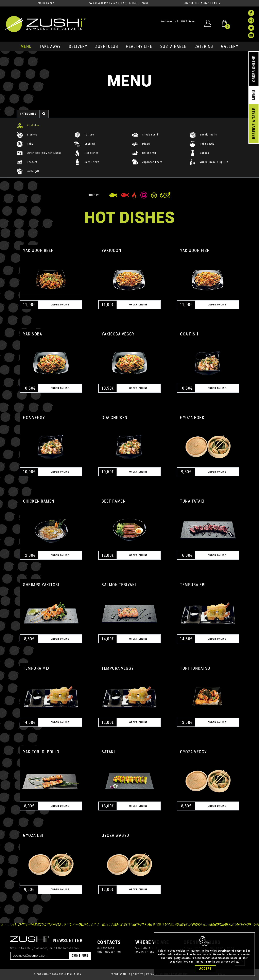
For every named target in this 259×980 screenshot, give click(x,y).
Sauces (199, 153)
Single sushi (145, 135)
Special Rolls (203, 135)
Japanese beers (147, 162)
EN (218, 3)
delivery (78, 46)
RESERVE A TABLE (254, 124)
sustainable (173, 46)
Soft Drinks (87, 162)
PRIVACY (152, 974)
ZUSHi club (107, 46)
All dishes (28, 125)
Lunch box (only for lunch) (39, 153)
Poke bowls (202, 144)
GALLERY (230, 46)
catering (204, 46)
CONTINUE (80, 956)
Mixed (141, 144)
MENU (26, 46)
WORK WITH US (121, 974)
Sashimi (85, 144)
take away (50, 46)
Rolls (25, 144)
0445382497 (101, 3)
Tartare (84, 135)
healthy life (139, 46)
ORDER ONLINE (254, 69)
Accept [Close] (205, 969)
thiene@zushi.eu (109, 952)
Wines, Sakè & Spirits (209, 162)
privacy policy (230, 962)
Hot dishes (86, 153)
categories (28, 114)
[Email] (40, 956)
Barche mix (144, 153)
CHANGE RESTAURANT (197, 3)
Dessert (27, 162)
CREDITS (138, 974)
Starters (27, 135)
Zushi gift (28, 171)
